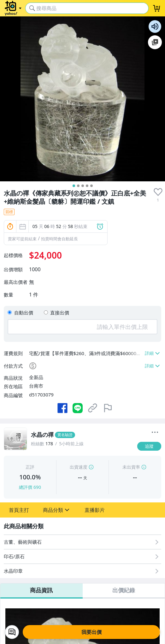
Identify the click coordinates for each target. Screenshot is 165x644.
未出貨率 (131, 467)
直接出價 (60, 313)
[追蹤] (149, 446)
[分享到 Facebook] (62, 408)
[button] (19, 510)
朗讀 (155, 26)
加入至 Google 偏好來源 (155, 42)
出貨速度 (79, 467)
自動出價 (24, 313)
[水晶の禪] (82, 435)
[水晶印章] (82, 571)
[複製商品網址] (93, 408)
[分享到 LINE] (78, 408)
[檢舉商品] (108, 408)
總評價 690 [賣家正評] (30, 487)
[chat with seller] (12, 632)
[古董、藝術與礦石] (82, 542)
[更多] (155, 432)
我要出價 (91, 632)
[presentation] (158, 192)
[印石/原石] (82, 556)
